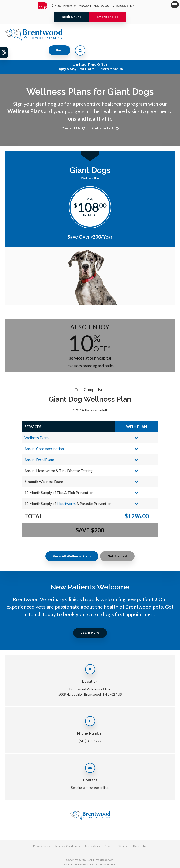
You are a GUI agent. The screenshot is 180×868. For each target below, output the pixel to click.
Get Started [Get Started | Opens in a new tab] (103, 113)
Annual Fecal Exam (39, 445)
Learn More (90, 618)
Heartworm (66, 488)
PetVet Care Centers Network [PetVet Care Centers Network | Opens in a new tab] (97, 849)
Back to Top (140, 831)
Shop (149, 34)
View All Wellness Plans (72, 541)
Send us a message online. (90, 773)
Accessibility (92, 831)
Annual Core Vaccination (44, 434)
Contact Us (71, 113)
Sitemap (123, 831)
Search (109, 831)
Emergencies (108, 17)
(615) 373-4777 (126, 6)
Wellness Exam (36, 423)
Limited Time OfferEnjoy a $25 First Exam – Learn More (88, 52)
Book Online (72, 17)
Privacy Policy (42, 831)
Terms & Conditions (67, 831)
